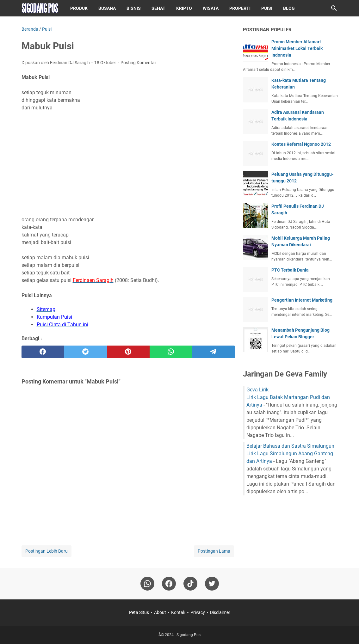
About (160, 612)
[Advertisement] (128, 160)
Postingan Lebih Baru (46, 551)
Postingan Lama (214, 551)
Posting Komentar (138, 63)
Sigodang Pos (189, 635)
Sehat (158, 8)
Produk (79, 8)
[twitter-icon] (212, 584)
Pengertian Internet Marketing (302, 300)
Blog (289, 8)
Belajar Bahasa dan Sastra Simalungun (290, 446)
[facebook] (43, 352)
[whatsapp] (171, 352)
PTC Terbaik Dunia (290, 270)
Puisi (267, 8)
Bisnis (134, 8)
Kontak (178, 612)
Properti (240, 8)
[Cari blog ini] (334, 8)
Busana (107, 8)
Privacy (198, 612)
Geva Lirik (257, 390)
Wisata (211, 8)
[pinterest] (128, 352)
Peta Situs (139, 612)
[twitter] (86, 352)
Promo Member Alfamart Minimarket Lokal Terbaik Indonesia (297, 48)
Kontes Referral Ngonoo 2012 (301, 144)
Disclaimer (220, 612)
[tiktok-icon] (190, 584)
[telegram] (214, 352)
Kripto (184, 8)
